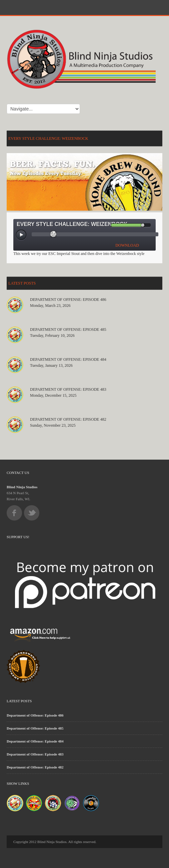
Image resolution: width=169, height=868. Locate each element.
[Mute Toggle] (105, 225)
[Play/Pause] (21, 235)
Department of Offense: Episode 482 (68, 419)
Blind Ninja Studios (22, 487)
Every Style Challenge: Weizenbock (48, 138)
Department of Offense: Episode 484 (68, 359)
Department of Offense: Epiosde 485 (68, 329)
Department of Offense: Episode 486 (68, 300)
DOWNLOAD (127, 245)
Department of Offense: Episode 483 (68, 389)
